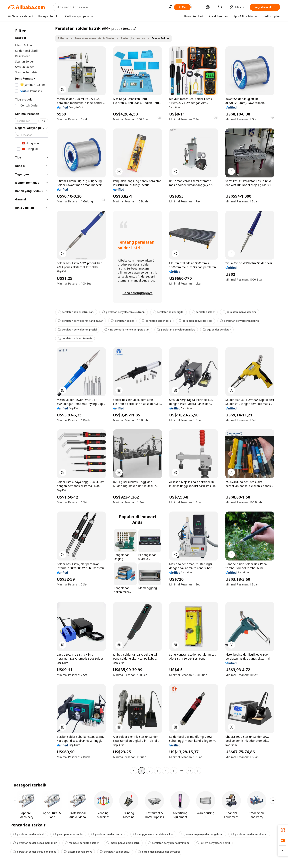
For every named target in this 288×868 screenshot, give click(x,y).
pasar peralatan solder (68, 834)
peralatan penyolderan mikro (176, 330)
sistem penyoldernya (78, 852)
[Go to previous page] (134, 771)
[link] (283, 830)
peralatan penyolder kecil (195, 321)
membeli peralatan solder (82, 843)
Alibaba (63, 38)
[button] (170, 7)
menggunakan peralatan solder (153, 834)
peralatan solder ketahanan (249, 834)
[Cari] (182, 7)
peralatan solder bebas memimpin (35, 843)
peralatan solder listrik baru (76, 312)
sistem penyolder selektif (213, 843)
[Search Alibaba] (111, 7)
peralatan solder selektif (29, 834)
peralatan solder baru (156, 321)
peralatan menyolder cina (240, 312)
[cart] (221, 8)
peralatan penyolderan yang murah (80, 321)
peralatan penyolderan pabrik (239, 321)
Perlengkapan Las (133, 38)
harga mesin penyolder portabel (159, 852)
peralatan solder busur (115, 852)
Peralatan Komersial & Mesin (94, 38)
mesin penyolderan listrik (123, 843)
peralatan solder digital (168, 312)
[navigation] (30, 400)
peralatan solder (203, 312)
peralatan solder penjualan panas (35, 852)
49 (190, 771)
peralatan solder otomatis (75, 338)
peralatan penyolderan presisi (77, 330)
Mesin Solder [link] (161, 38)
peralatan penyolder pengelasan (202, 834)
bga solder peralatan (217, 330)
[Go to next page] (198, 771)
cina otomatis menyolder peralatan (127, 330)
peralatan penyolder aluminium (168, 843)
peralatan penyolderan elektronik (124, 312)
